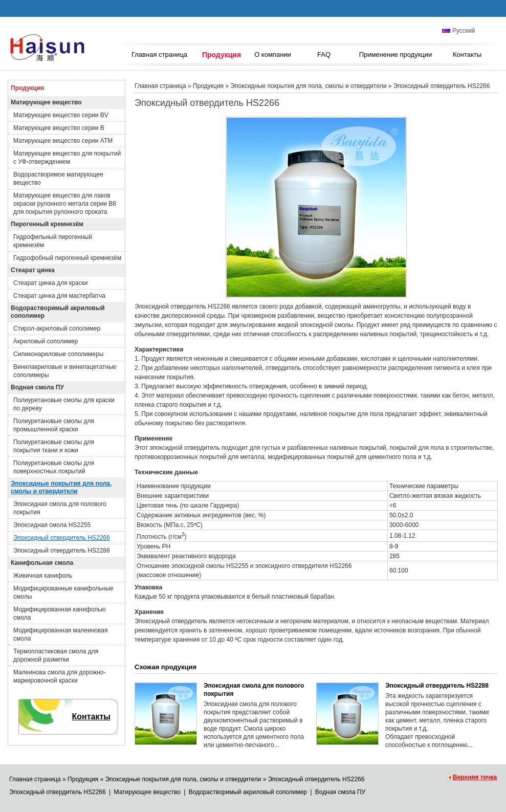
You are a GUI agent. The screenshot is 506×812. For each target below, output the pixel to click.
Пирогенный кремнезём (47, 224)
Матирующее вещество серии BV (61, 115)
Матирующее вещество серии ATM (63, 141)
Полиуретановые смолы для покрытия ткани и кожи (54, 446)
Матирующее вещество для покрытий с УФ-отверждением (67, 158)
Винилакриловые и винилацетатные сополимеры (65, 371)
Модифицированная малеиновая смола (60, 634)
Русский (459, 31)
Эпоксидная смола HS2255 (52, 525)
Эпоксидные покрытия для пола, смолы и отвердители (61, 487)
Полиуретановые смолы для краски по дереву (64, 404)
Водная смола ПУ (37, 387)
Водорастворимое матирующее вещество (58, 179)
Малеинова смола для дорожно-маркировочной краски (59, 676)
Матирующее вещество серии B (59, 128)
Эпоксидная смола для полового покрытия (60, 508)
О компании (273, 54)
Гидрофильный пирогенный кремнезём (53, 241)
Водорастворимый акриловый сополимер (58, 312)
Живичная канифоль (43, 576)
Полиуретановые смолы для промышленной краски (54, 425)
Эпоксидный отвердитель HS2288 (62, 551)
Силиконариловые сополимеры (58, 354)
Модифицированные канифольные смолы (63, 592)
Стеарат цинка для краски (50, 283)
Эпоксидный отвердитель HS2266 (62, 538)
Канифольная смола (42, 563)
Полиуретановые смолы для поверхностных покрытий (54, 467)
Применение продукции (396, 54)
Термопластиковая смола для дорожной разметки (56, 655)
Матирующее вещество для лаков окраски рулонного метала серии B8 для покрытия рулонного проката (65, 204)
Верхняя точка (475, 777)
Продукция (222, 55)
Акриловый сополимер (46, 341)
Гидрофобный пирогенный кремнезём (67, 258)
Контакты (467, 54)
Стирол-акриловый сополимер (57, 328)
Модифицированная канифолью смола (59, 613)
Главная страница (159, 54)
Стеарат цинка (33, 270)
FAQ (324, 54)
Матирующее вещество (46, 102)
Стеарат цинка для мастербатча (59, 296)
